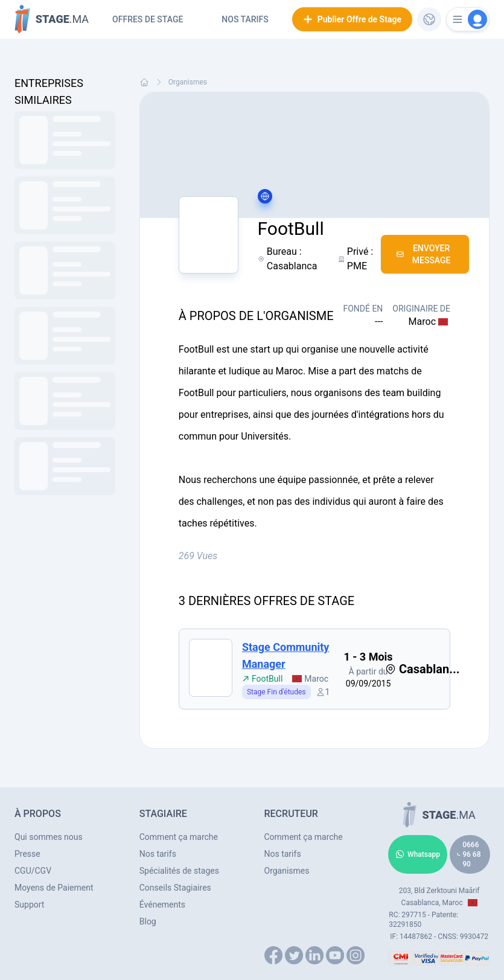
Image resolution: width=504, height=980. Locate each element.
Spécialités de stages (179, 871)
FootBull (262, 679)
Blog (148, 921)
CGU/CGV (33, 871)
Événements (162, 905)
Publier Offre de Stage (352, 19)
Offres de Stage (148, 19)
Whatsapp (418, 854)
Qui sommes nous (49, 837)
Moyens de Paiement (54, 888)
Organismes (188, 82)
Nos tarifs (245, 19)
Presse (27, 854)
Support (29, 905)
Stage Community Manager (286, 655)
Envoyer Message (423, 254)
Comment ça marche (179, 837)
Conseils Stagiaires (175, 888)
